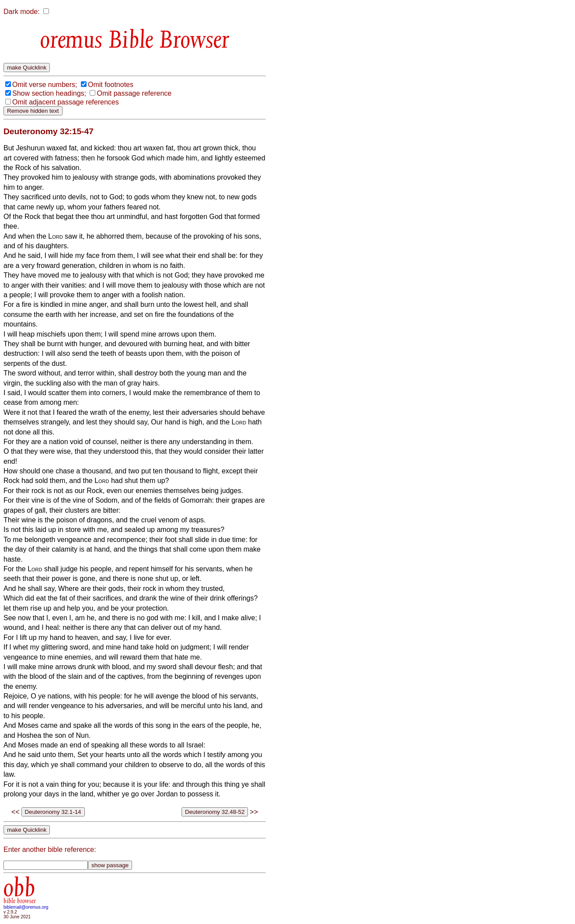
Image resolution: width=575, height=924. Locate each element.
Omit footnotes (111, 85)
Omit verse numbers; (45, 85)
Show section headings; (49, 93)
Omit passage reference (134, 93)
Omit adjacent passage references (66, 102)
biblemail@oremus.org (26, 907)
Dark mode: (22, 12)
